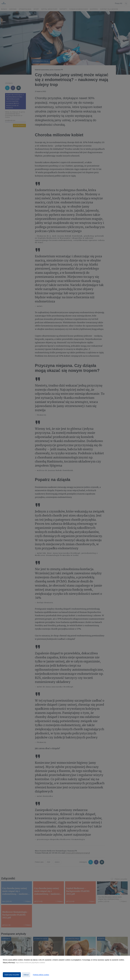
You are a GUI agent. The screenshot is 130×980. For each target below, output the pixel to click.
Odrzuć (26, 975)
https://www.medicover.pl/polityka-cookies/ (30, 963)
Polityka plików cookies (41, 975)
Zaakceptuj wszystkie (12, 975)
